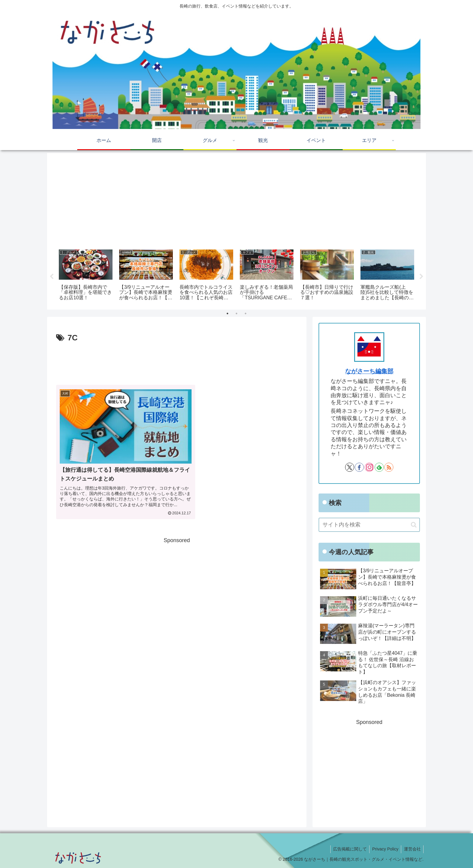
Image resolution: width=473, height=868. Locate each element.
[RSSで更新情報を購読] (389, 467)
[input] (369, 525)
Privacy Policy (384, 849)
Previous (52, 277)
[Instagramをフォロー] (369, 467)
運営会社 (412, 849)
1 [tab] (227, 313)
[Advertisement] (237, 199)
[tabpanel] (86, 276)
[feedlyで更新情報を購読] (379, 467)
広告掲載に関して (348, 849)
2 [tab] (237, 313)
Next (421, 277)
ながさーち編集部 (369, 371)
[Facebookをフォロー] (359, 467)
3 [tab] (246, 313)
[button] (414, 525)
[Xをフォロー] (350, 467)
